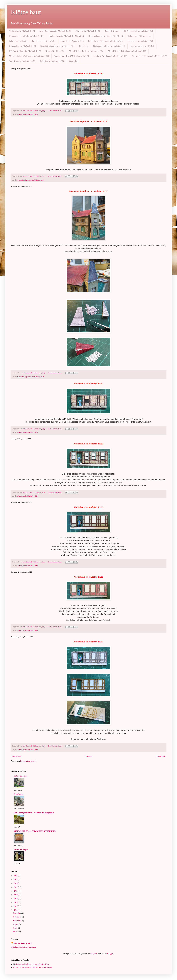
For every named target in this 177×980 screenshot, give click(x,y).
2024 (16, 879)
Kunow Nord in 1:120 (55, 51)
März (15, 932)
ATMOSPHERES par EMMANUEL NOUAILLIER (35, 831)
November (17, 917)
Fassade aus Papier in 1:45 (72, 41)
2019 (16, 899)
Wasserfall (74, 61)
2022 (16, 887)
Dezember (17, 913)
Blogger (110, 954)
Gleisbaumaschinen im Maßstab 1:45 (109, 46)
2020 (16, 895)
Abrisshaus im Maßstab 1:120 (22, 31)
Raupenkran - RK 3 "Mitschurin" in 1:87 (71, 56)
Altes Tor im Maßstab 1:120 (88, 31)
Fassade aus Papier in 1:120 (44, 41)
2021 (16, 891)
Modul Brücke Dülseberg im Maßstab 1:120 (127, 51)
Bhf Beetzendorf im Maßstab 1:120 (138, 31)
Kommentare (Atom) (28, 761)
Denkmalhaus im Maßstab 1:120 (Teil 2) (66, 36)
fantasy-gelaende (20, 776)
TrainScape (18, 794)
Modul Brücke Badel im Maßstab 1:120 (86, 51)
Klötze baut (26, 12)
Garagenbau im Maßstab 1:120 (22, 46)
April (15, 928)
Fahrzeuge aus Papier (18, 41)
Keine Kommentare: (55, 111)
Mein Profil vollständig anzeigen (23, 947)
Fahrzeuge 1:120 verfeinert (140, 36)
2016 (16, 910)
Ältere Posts (161, 756)
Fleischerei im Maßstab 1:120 (140, 41)
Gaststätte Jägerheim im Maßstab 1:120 (57, 46)
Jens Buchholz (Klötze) (23, 943)
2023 (16, 883)
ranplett (94, 954)
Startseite (89, 756)
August (16, 924)
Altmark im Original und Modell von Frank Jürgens (33, 967)
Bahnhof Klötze (111, 31)
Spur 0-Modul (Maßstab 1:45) (22, 61)
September (17, 921)
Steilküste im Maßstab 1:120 (52, 61)
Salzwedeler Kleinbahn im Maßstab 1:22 (149, 56)
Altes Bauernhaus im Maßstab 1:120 (55, 31)
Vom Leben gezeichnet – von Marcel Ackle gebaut (34, 813)
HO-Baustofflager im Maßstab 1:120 (25, 51)
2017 (16, 906)
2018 (16, 902)
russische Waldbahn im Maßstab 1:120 (110, 56)
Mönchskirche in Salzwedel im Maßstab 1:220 (29, 56)
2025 (16, 876)
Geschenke (84, 46)
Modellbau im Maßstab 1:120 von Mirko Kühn (31, 964)
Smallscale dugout (21, 850)
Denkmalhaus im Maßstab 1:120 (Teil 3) (106, 36)
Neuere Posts (16, 756)
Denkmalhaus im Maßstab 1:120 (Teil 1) (27, 36)
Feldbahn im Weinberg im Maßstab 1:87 (106, 41)
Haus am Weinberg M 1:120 (142, 46)
